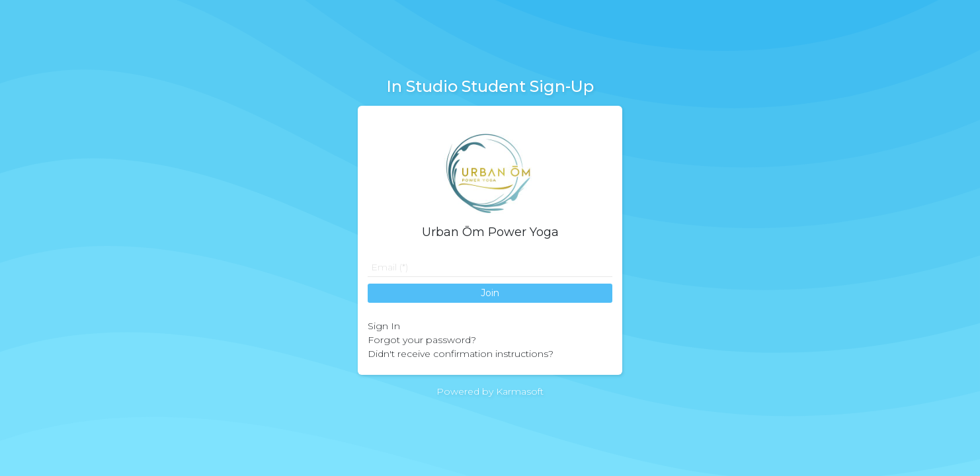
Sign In (384, 326)
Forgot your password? (422, 340)
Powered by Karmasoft (490, 391)
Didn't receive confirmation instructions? (461, 354)
